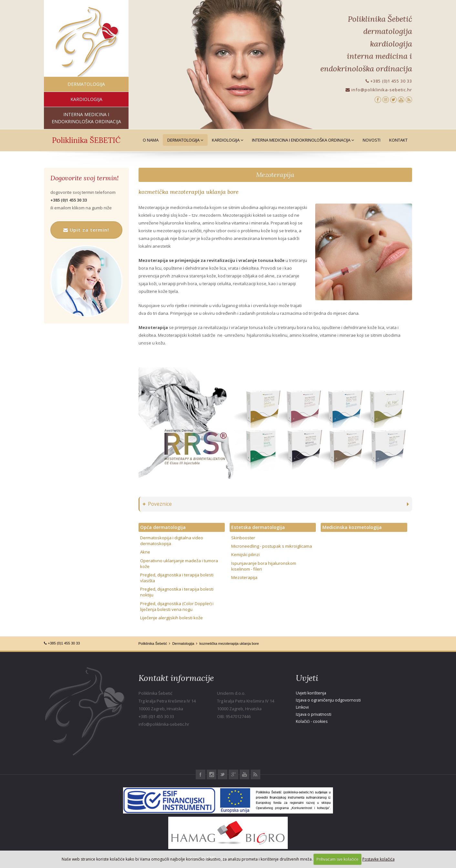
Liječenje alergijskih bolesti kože (171, 618)
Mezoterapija (275, 175)
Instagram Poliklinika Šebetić (212, 774)
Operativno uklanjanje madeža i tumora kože (179, 564)
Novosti (372, 140)
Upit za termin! (86, 230)
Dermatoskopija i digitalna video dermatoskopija (172, 541)
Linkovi (302, 707)
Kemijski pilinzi (245, 554)
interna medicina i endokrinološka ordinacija (86, 118)
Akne (145, 552)
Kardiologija (228, 140)
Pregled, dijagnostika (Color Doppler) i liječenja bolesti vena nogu (177, 606)
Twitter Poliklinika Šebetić (223, 774)
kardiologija (86, 99)
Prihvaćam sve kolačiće (337, 859)
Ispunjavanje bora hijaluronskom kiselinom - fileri (264, 566)
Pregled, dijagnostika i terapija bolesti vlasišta (177, 578)
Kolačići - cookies (312, 721)
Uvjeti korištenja (311, 693)
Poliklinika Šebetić (153, 644)
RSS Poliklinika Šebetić (255, 774)
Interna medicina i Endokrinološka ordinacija (303, 140)
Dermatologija (185, 140)
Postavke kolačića (378, 859)
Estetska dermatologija (258, 527)
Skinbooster (243, 538)
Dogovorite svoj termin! (84, 178)
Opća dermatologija (163, 527)
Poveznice (157, 504)
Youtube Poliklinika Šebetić (244, 774)
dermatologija (86, 84)
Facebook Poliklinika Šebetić (201, 774)
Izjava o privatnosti (314, 714)
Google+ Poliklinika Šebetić (233, 774)
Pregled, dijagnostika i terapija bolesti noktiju (177, 592)
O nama (151, 140)
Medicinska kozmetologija (352, 527)
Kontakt (398, 140)
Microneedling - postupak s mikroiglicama (272, 546)
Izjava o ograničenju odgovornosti (328, 700)
